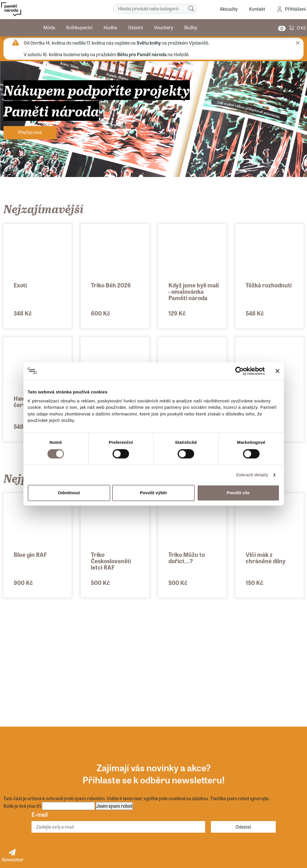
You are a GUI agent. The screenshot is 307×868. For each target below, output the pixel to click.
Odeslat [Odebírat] (243, 827)
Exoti (20, 285)
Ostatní (136, 27)
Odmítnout (69, 493)
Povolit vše (238, 493)
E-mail (40, 814)
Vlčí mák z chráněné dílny (266, 558)
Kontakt (257, 9)
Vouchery (163, 27)
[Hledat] (191, 9)
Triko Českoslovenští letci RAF (111, 561)
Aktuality (229, 9)
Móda (49, 27)
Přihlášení (295, 9)
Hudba (110, 27)
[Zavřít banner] (277, 371)
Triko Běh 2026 (111, 285)
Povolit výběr (153, 493)
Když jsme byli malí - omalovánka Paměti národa (194, 291)
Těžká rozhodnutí (269, 285)
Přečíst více (30, 132)
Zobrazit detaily (252, 475)
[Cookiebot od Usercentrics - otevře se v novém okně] (239, 371)
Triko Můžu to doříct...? (187, 558)
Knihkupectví (79, 27)
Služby (191, 27)
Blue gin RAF (30, 554)
